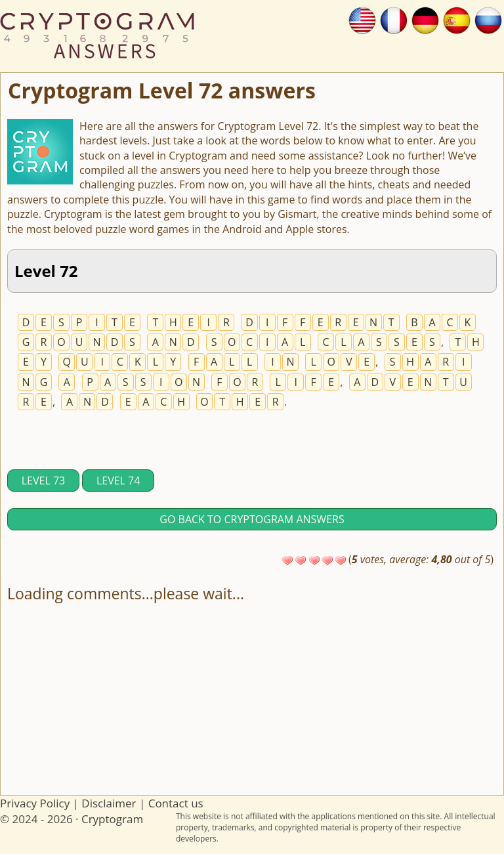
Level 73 (43, 480)
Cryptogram (112, 819)
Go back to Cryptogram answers (252, 519)
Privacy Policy (35, 803)
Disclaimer (109, 803)
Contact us (176, 803)
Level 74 (118, 480)
